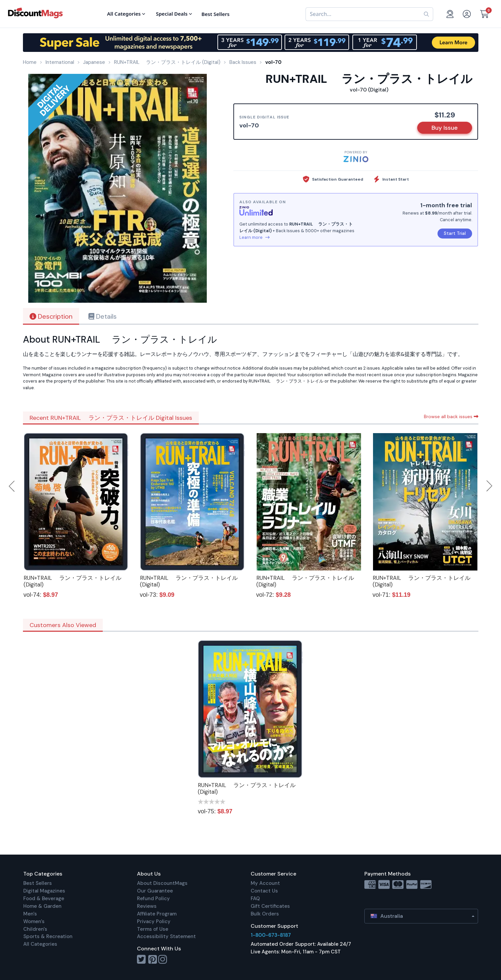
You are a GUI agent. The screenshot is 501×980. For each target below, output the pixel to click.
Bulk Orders (265, 914)
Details (103, 316)
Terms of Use (153, 929)
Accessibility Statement (166, 936)
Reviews (147, 906)
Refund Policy (153, 898)
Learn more (254, 237)
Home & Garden (42, 906)
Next (489, 486)
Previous (12, 486)
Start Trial (455, 233)
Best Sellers (38, 883)
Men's (30, 914)
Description (51, 316)
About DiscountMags (162, 883)
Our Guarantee (155, 891)
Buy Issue (445, 128)
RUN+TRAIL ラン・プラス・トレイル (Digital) (72, 581)
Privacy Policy (154, 921)
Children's (35, 929)
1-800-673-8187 (271, 935)
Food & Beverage (44, 898)
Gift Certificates (270, 906)
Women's (34, 921)
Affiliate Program (157, 914)
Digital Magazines (44, 891)
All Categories (40, 944)
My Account (265, 883)
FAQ (255, 898)
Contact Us (264, 891)
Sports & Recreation (48, 936)
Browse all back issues (451, 416)
